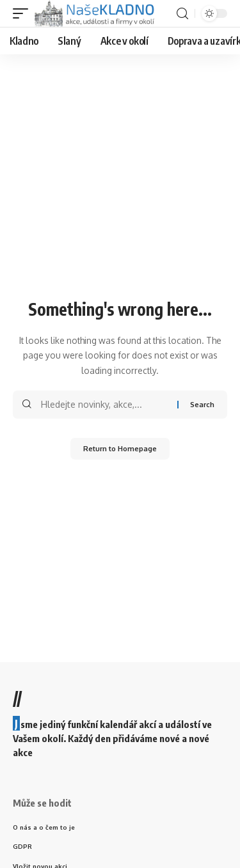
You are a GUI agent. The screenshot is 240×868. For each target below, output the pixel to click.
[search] (182, 14)
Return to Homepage (120, 449)
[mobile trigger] (24, 13)
